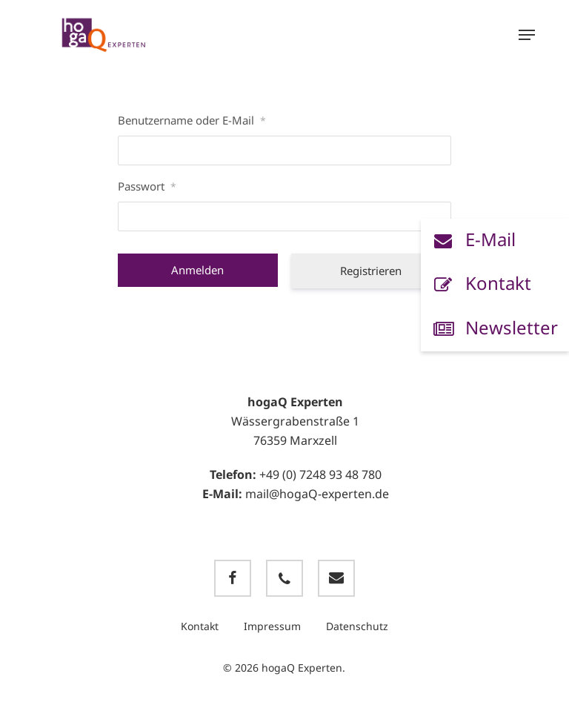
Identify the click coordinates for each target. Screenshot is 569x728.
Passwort (147, 186)
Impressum (272, 626)
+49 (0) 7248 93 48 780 (320, 474)
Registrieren (371, 271)
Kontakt (200, 626)
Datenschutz (357, 626)
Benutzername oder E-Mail (192, 120)
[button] (527, 35)
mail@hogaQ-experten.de (317, 494)
